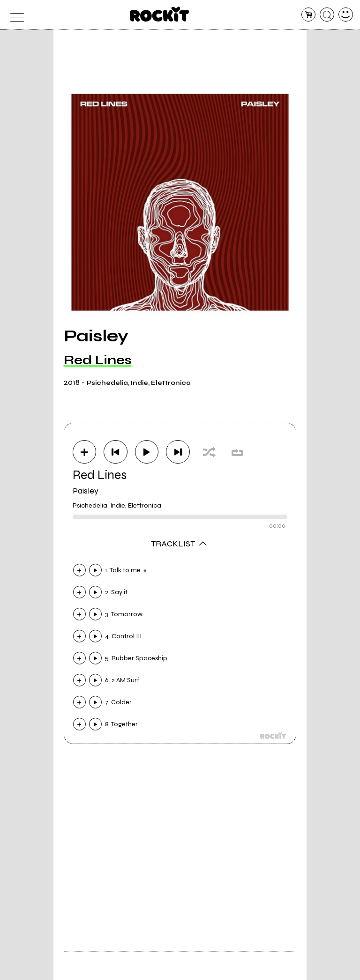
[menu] (14, 15)
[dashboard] (346, 15)
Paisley (86, 491)
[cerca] (327, 15)
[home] (160, 14)
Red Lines (98, 360)
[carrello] (309, 15)
